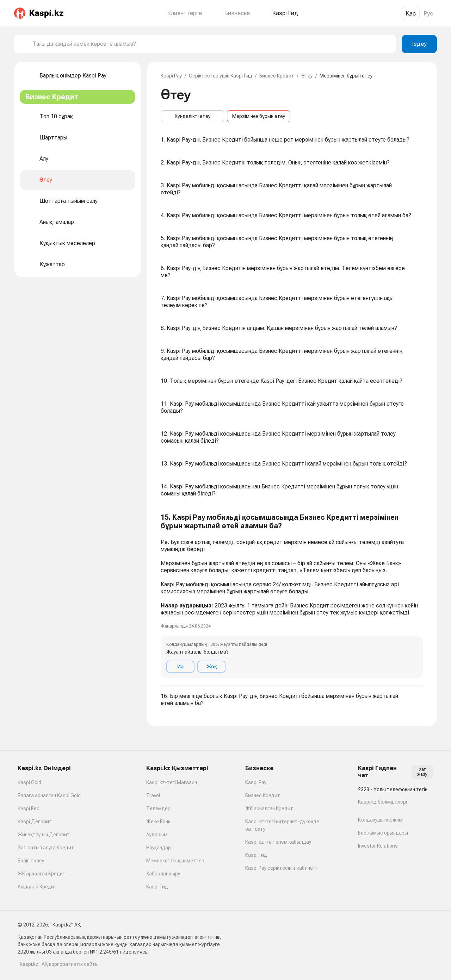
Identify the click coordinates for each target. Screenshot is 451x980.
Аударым (157, 835)
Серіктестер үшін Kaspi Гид (221, 76)
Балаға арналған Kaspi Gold (49, 795)
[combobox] (211, 44)
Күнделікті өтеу (193, 116)
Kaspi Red (29, 809)
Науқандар (159, 848)
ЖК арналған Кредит (42, 874)
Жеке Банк (158, 822)
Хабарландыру (163, 874)
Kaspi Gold (29, 782)
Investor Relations (378, 846)
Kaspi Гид (157, 887)
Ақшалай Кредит (37, 887)
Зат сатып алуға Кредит (46, 848)
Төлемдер (158, 809)
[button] (292, 596)
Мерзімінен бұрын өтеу (259, 116)
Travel (153, 795)
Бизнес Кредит (277, 76)
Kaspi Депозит (35, 822)
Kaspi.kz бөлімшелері (382, 802)
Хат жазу (422, 772)
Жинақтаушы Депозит (44, 835)
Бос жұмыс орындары (383, 833)
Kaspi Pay (171, 76)
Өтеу (307, 76)
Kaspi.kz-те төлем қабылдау (278, 842)
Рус (428, 13)
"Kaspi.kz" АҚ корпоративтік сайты (58, 964)
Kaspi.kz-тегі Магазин (172, 782)
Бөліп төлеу (31, 861)
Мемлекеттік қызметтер (175, 861)
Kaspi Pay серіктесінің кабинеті (281, 868)
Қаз (411, 13)
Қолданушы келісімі (381, 820)
